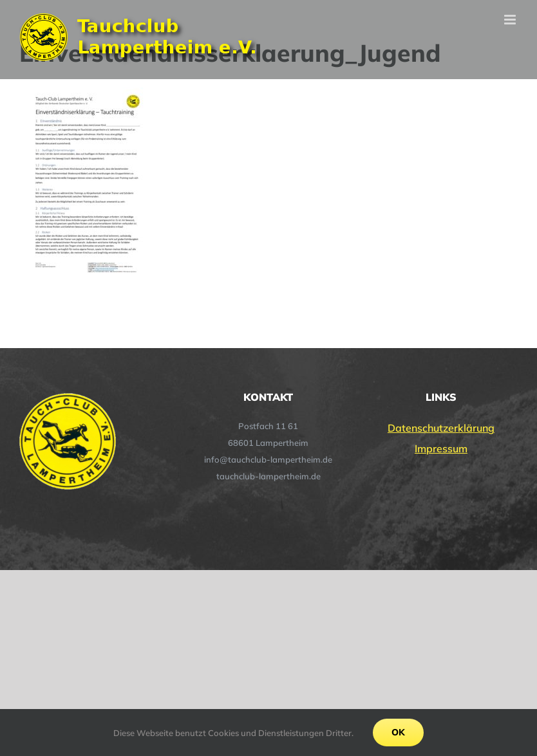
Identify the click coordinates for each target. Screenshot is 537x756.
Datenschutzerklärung (441, 428)
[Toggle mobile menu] (511, 20)
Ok (398, 732)
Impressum (441, 448)
